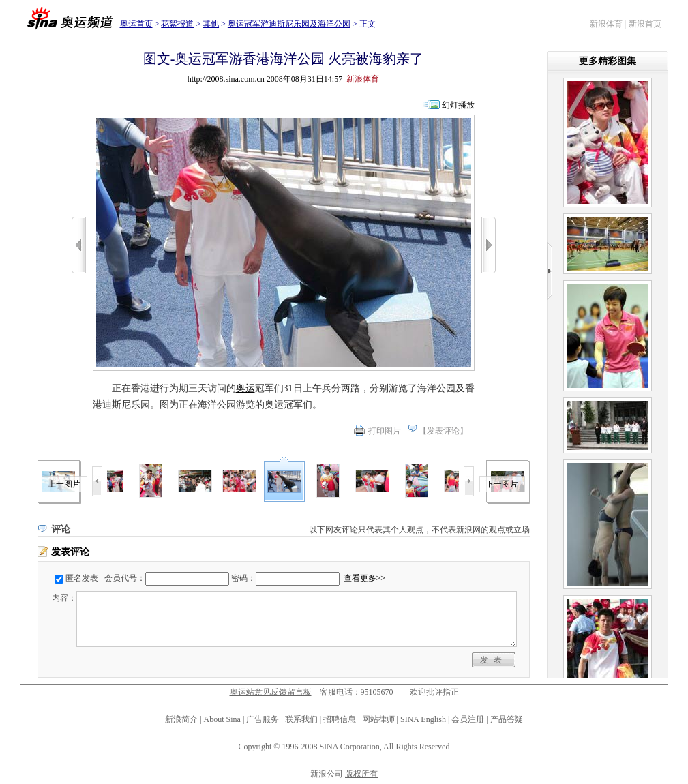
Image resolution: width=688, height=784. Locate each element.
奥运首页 (136, 24)
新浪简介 (181, 719)
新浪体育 (606, 24)
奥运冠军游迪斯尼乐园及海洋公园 (289, 24)
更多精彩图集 (608, 61)
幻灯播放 (458, 105)
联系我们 (301, 719)
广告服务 (263, 719)
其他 (211, 24)
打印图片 (385, 431)
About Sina (222, 719)
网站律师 (378, 719)
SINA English (423, 719)
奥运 (245, 388)
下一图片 (502, 484)
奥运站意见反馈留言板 (271, 692)
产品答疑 (507, 719)
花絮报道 (177, 24)
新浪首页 (645, 24)
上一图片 (64, 484)
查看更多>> (365, 578)
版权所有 (361, 774)
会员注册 (468, 719)
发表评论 (443, 431)
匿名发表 (82, 578)
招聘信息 (340, 719)
